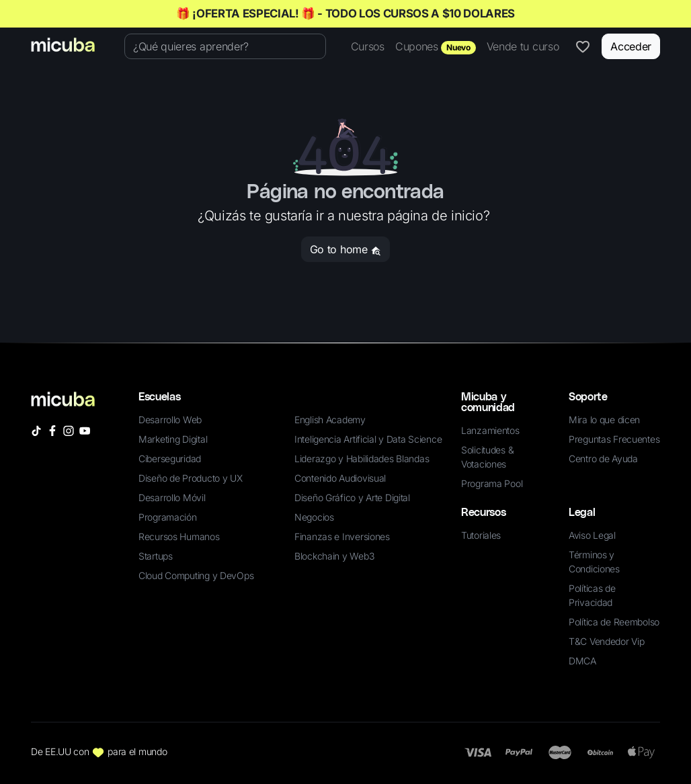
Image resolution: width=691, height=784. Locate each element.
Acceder (631, 46)
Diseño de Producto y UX (191, 478)
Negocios (314, 517)
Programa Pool (492, 483)
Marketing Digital (173, 439)
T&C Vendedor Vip (607, 641)
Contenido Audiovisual (340, 478)
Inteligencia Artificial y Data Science (368, 439)
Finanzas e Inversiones (342, 536)
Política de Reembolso (614, 622)
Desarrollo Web (170, 420)
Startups (156, 556)
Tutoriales (481, 535)
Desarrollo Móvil (172, 497)
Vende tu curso (523, 46)
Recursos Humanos (179, 536)
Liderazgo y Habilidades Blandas (362, 459)
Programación (168, 517)
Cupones (436, 47)
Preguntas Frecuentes (614, 439)
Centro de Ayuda (603, 459)
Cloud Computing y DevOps (196, 575)
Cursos (368, 46)
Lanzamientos (490, 430)
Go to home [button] (345, 249)
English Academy (330, 420)
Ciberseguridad (170, 459)
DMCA (582, 661)
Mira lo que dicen (604, 420)
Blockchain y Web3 (334, 556)
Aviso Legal (592, 535)
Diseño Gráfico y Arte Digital (352, 497)
